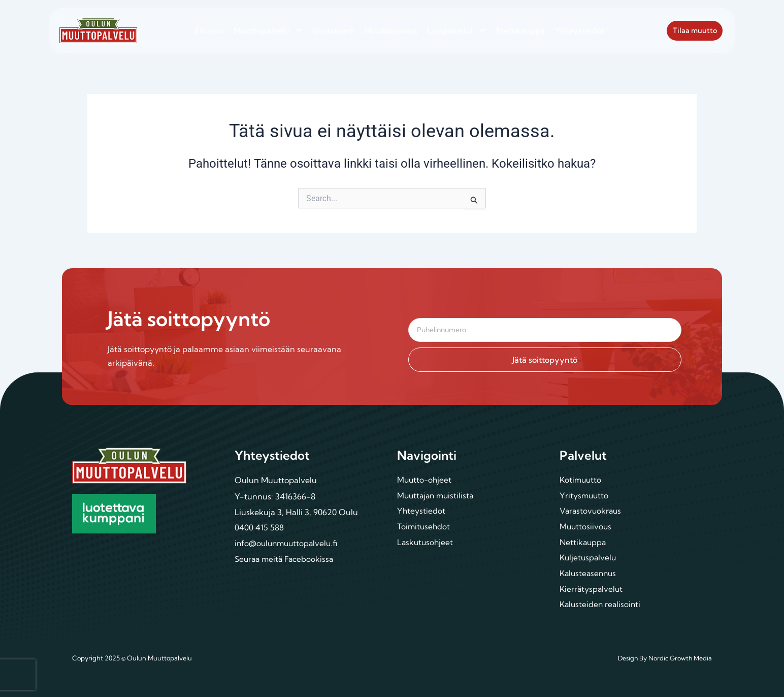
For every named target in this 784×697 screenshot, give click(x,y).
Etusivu (209, 30)
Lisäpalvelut (457, 30)
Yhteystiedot (580, 30)
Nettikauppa (521, 30)
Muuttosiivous (391, 30)
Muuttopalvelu (268, 30)
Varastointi (333, 30)
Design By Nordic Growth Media (664, 658)
